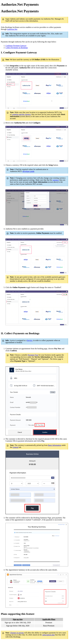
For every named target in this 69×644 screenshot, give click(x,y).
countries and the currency (21, 114)
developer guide (28, 171)
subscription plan (49, 635)
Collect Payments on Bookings (17, 48)
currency (56, 180)
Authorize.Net (12, 29)
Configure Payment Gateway (16, 46)
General (16, 447)
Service (30, 340)
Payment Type (33, 355)
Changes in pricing (17, 633)
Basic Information (55, 445)
